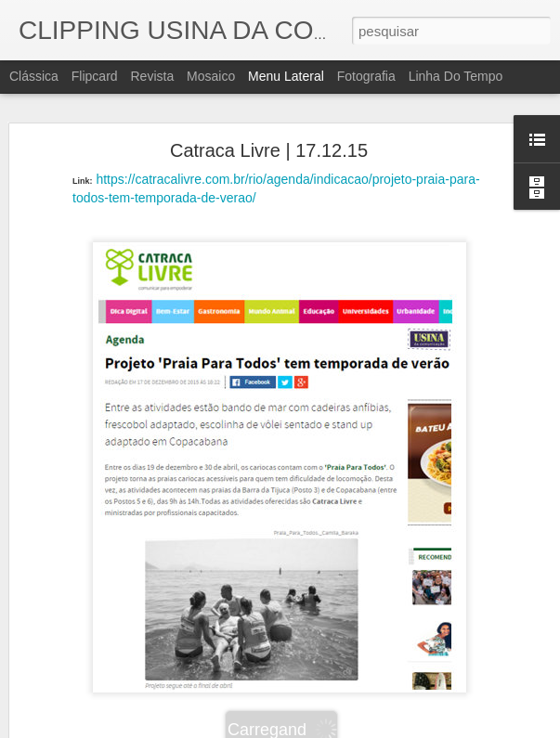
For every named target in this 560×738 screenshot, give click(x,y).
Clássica (34, 76)
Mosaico (211, 76)
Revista (152, 76)
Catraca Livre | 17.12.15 (269, 150)
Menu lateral (286, 76)
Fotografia (366, 76)
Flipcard (95, 76)
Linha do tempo (456, 76)
